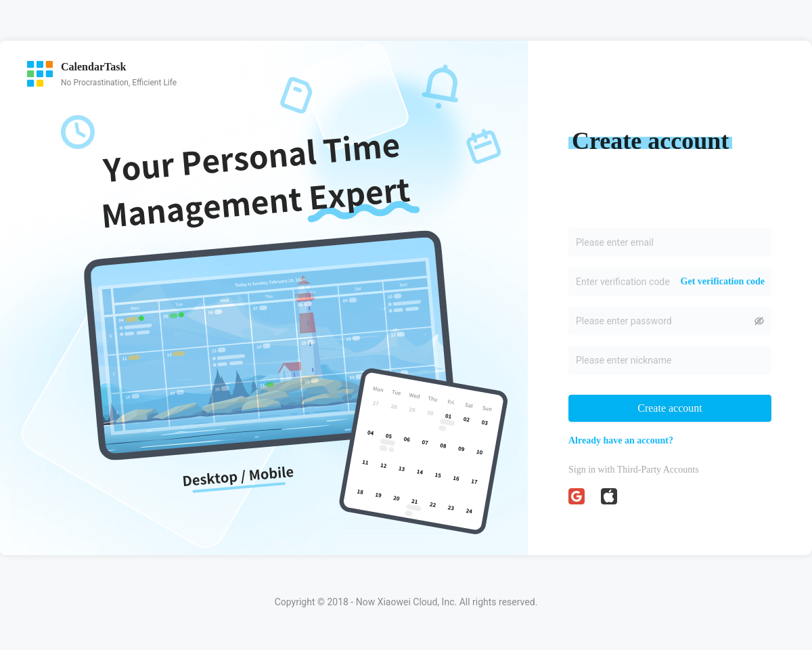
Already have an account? (621, 440)
